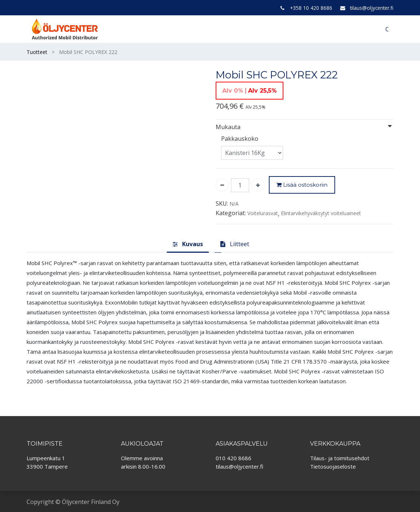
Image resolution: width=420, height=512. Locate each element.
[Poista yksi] (222, 185)
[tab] (188, 244)
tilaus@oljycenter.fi (372, 8)
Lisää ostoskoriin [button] (302, 185)
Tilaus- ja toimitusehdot (340, 458)
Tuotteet (37, 52)
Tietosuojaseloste (333, 466)
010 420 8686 (233, 458)
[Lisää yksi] (258, 185)
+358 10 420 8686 (311, 8)
